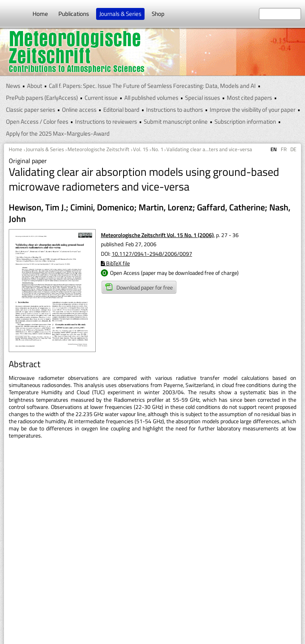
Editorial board (121, 110)
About (35, 86)
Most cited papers (249, 98)
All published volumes (151, 98)
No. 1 (157, 149)
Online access (79, 110)
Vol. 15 (141, 149)
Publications (74, 14)
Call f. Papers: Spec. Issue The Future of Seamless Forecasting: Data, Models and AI (152, 86)
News (13, 86)
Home (40, 14)
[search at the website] (280, 14)
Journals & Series (120, 14)
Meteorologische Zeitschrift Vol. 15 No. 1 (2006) (157, 235)
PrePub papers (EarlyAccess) (42, 98)
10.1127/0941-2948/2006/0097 (152, 254)
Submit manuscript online (176, 122)
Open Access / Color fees (37, 122)
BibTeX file (115, 263)
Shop (158, 14)
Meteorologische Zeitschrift (98, 149)
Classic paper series (31, 110)
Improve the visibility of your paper (253, 110)
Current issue (101, 98)
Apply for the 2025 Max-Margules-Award (58, 133)
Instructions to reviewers (106, 122)
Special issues (203, 98)
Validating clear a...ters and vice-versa (209, 149)
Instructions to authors (175, 110)
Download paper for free (139, 287)
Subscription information (245, 122)
